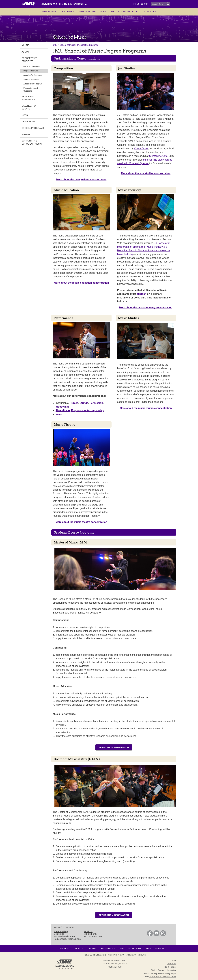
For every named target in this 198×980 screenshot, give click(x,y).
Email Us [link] (88, 931)
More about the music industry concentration (146, 308)
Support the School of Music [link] (32, 142)
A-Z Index (65, 948)
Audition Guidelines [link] (31, 79)
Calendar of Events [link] (29, 107)
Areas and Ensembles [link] (28, 98)
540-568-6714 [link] (91, 934)
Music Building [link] (61, 931)
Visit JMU (142, 955)
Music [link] (26, 45)
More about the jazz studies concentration (146, 173)
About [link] (25, 52)
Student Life (87, 11)
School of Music (67, 45)
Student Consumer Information (164, 970)
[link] (150, 936)
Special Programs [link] (33, 128)
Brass (75, 403)
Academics (68, 11)
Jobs (122, 948)
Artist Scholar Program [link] (33, 84)
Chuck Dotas (141, 149)
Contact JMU (115, 967)
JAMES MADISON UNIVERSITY (163, 977)
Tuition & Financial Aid (125, 11)
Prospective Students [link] (29, 60)
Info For (140, 4)
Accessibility (108, 948)
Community (161, 948)
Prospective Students (87, 45)
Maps (148, 948)
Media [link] (25, 115)
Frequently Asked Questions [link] (31, 90)
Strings (84, 403)
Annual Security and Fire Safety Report (160, 973)
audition (142, 294)
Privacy (93, 948)
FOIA (174, 960)
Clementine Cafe (158, 156)
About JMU (131, 955)
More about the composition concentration (81, 180)
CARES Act (172, 964)
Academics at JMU (116, 955)
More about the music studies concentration (146, 408)
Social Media (135, 948)
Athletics (150, 11)
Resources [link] (29, 122)
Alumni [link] (26, 134)
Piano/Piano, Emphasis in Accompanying (80, 410)
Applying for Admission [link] (33, 75)
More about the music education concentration (81, 283)
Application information (114, 747)
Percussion (96, 403)
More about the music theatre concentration (81, 522)
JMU (55, 45)
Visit (103, 11)
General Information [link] (32, 66)
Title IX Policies (170, 967)
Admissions (49, 11)
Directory (79, 948)
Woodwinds (63, 407)
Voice (59, 414)
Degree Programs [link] (31, 71)
